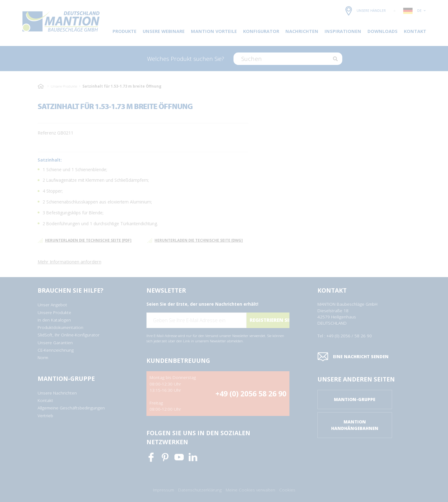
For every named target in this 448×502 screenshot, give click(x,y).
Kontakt (415, 31)
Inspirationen (343, 31)
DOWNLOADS (383, 31)
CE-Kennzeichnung (56, 350)
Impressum (164, 490)
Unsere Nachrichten (57, 393)
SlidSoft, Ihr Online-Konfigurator (69, 335)
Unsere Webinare (164, 31)
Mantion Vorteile (214, 31)
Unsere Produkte (64, 86)
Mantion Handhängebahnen (355, 425)
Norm (43, 358)
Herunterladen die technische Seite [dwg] (195, 240)
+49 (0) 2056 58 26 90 (251, 394)
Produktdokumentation (60, 327)
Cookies (287, 490)
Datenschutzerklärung (200, 490)
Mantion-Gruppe (355, 399)
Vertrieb (45, 416)
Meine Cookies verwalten (250, 490)
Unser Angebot (52, 305)
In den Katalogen (54, 320)
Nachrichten (302, 31)
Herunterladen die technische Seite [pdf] (85, 240)
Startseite (42, 86)
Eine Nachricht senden (353, 357)
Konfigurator (261, 31)
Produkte (125, 31)
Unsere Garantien (55, 343)
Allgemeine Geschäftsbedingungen (71, 408)
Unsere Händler (366, 11)
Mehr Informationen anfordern (69, 262)
